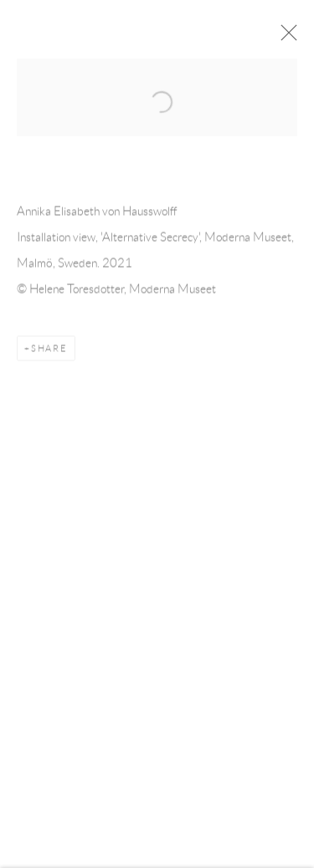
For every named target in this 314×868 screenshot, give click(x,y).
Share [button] (49, 351)
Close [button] (286, 38)
